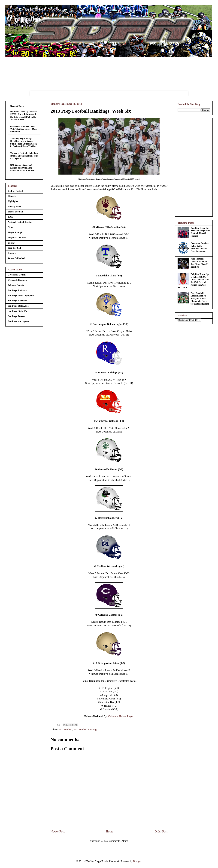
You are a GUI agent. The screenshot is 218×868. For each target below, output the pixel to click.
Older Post (161, 831)
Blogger (137, 861)
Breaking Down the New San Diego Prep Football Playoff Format (200, 232)
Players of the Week (17, 238)
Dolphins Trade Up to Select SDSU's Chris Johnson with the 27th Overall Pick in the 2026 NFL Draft (24, 116)
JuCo (10, 217)
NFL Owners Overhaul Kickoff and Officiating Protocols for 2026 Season (22, 168)
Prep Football (65, 730)
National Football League (20, 222)
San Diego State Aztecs (19, 306)
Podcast (12, 243)
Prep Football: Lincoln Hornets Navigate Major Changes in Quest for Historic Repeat (200, 299)
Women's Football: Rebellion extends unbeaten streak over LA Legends (24, 156)
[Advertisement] (194, 167)
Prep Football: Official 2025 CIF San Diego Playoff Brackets (199, 263)
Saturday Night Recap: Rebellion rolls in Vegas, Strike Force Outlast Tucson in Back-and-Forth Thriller (23, 142)
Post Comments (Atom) (116, 841)
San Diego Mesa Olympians (21, 295)
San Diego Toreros (17, 316)
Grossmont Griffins (17, 275)
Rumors (12, 253)
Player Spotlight (16, 232)
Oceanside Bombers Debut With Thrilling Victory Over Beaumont (24, 129)
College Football (16, 191)
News (10, 227)
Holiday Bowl (14, 207)
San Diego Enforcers (18, 290)
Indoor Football (15, 212)
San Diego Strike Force (19, 311)
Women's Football (17, 258)
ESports (12, 196)
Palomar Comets (16, 285)
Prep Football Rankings (86, 730)
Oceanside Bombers (17, 280)
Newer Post (58, 831)
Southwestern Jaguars (18, 321)
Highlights (13, 201)
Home (110, 831)
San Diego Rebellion (17, 301)
